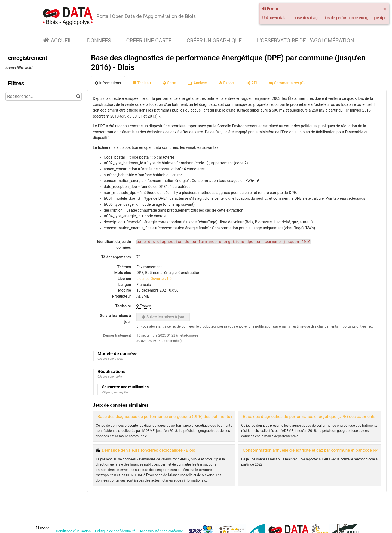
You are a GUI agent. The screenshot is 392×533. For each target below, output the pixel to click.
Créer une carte (149, 41)
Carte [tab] (169, 83)
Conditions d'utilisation (74, 531)
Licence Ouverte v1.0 (154, 279)
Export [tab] (227, 83)
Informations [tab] (108, 83)
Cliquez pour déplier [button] (111, 359)
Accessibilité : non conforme (162, 531)
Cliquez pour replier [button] (110, 377)
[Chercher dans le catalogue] (78, 96)
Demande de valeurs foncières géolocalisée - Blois (148, 450)
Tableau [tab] (142, 83)
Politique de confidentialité (116, 531)
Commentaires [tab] (287, 83)
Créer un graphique (214, 41)
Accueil (61, 41)
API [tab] (252, 83)
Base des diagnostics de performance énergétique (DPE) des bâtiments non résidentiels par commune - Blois (199, 417)
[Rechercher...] (44, 96)
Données (99, 41)
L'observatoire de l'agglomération (306, 41)
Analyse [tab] (197, 83)
